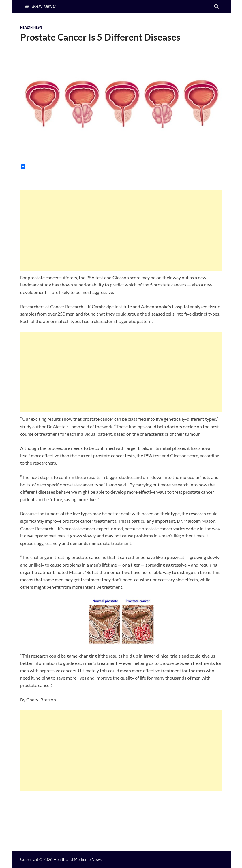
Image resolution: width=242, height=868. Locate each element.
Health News (31, 27)
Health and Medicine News (77, 859)
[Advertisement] (121, 231)
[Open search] (216, 7)
